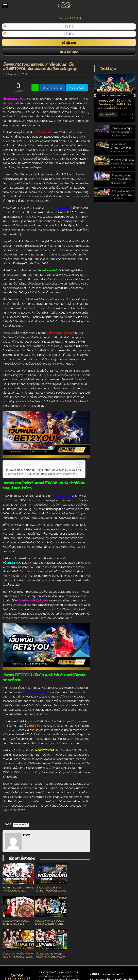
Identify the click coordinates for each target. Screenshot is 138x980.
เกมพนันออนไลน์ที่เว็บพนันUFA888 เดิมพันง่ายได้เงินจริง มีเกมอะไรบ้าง (44, 470)
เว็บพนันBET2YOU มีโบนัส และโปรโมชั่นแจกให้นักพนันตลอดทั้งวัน (42, 474)
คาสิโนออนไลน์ (125, 942)
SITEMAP (98, 952)
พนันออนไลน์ (21, 825)
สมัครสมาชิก (69, 52)
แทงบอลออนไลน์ (102, 942)
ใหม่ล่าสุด (108, 69)
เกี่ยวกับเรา (98, 947)
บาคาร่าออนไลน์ (114, 936)
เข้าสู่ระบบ (69, 43)
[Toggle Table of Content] (78, 465)
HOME (96, 936)
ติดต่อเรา (116, 947)
